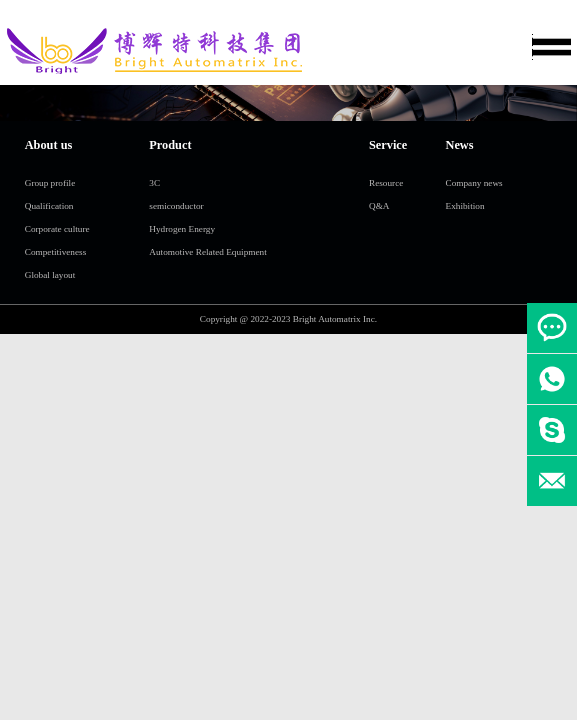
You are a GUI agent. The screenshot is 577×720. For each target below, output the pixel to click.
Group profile (50, 183)
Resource (386, 183)
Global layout (50, 275)
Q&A (379, 206)
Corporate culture (57, 229)
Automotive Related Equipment (207, 252)
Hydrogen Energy (182, 229)
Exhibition (465, 206)
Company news (474, 183)
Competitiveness (56, 252)
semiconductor (176, 206)
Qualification (49, 206)
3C (154, 183)
